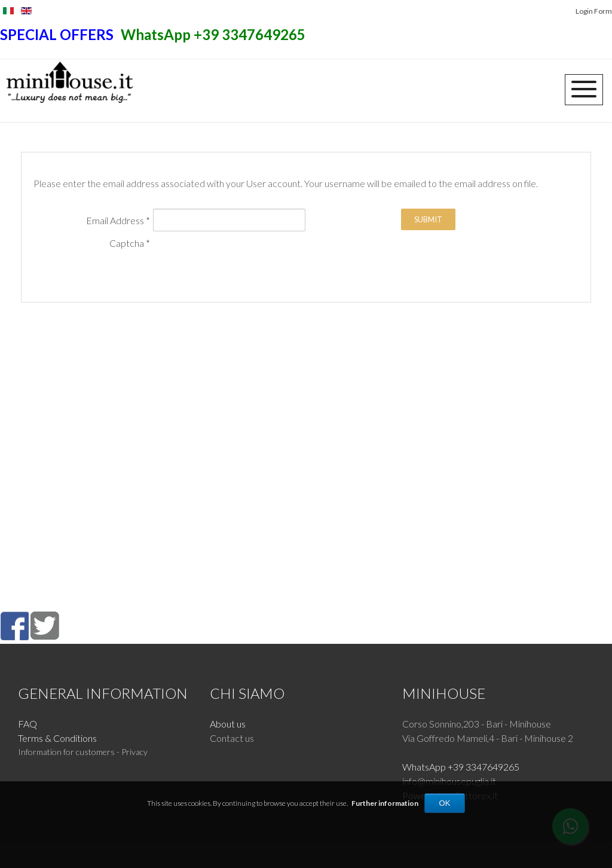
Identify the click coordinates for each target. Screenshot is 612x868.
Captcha (130, 243)
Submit (428, 219)
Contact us (232, 738)
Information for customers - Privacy (83, 752)
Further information (385, 803)
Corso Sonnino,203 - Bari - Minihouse (477, 724)
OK (445, 803)
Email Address (118, 220)
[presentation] (124, 274)
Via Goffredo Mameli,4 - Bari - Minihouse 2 (488, 738)
